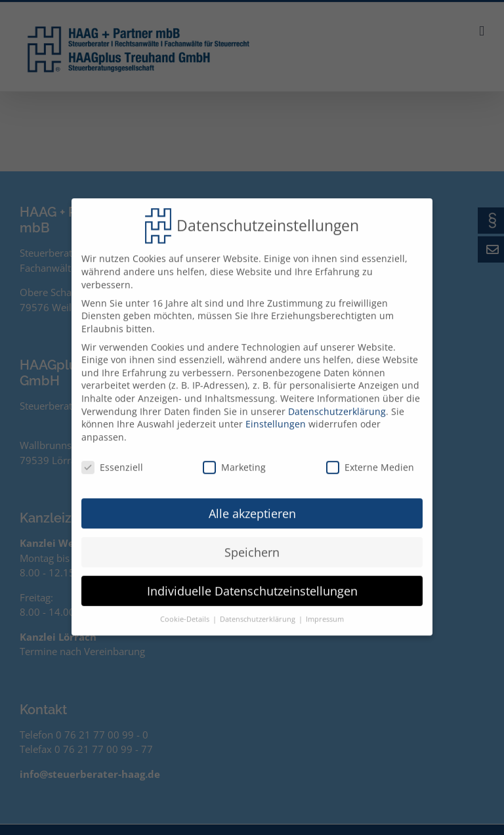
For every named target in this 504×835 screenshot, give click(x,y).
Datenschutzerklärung (337, 403)
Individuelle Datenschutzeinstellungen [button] (252, 582)
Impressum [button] (325, 611)
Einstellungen (276, 416)
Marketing (234, 459)
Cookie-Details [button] (186, 611)
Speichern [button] (252, 544)
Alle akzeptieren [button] (252, 505)
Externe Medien (370, 459)
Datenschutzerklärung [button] (259, 611)
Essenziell (112, 459)
